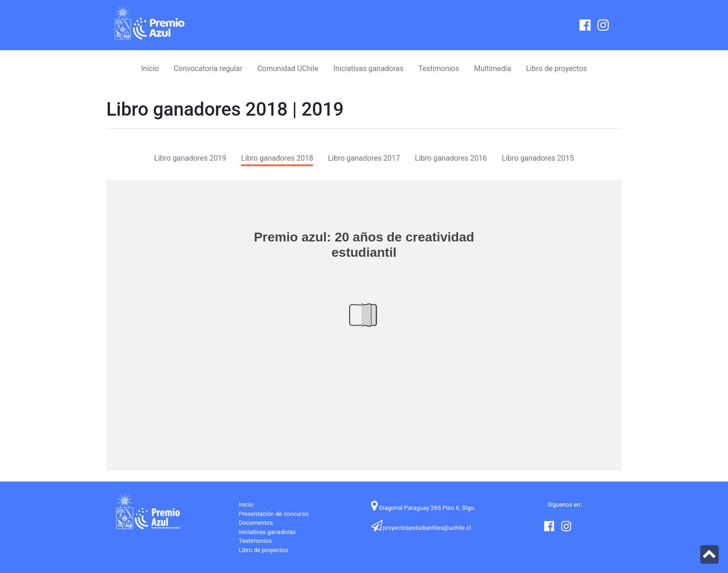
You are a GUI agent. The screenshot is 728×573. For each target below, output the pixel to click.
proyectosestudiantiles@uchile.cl (421, 528)
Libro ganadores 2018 (277, 158)
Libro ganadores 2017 (364, 158)
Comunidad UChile (288, 68)
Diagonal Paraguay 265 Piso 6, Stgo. (423, 508)
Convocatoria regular (208, 68)
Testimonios (439, 68)
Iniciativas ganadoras (368, 68)
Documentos (256, 523)
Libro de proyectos (556, 68)
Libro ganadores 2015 (538, 158)
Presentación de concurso (274, 514)
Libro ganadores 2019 (190, 158)
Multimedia (493, 68)
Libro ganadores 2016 (451, 158)
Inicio (150, 68)
